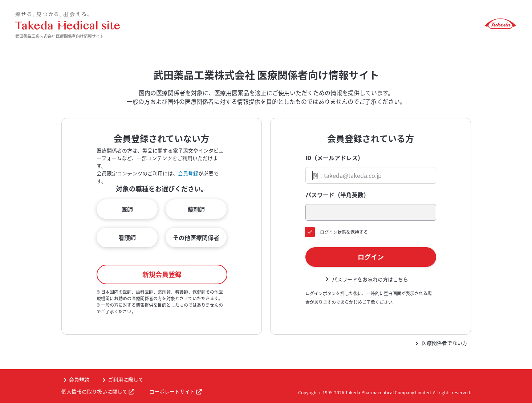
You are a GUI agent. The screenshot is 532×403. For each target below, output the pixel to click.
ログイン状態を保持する (344, 232)
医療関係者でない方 (444, 343)
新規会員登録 (162, 274)
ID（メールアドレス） (334, 158)
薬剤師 (196, 209)
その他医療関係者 (196, 237)
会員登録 (188, 173)
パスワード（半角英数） (337, 195)
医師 (127, 209)
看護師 (127, 237)
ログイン (371, 257)
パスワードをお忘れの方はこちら (370, 279)
